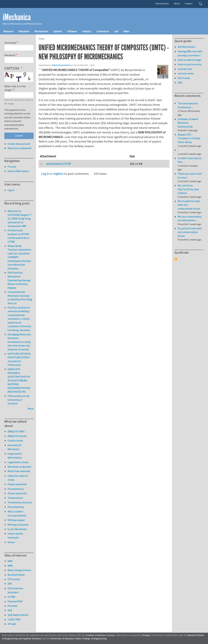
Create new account (19, 144)
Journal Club (185, 69)
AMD (10, 566)
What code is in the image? (15, 88)
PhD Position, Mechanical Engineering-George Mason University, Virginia (19, 280)
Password (10, 55)
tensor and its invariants (15, 536)
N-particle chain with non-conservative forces (190, 232)
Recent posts (162, 4)
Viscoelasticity (16, 507)
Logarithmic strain (18, 462)
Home (41, 39)
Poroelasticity (16, 489)
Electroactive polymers (15, 590)
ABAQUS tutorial (17, 436)
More (31, 409)
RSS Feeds (184, 78)
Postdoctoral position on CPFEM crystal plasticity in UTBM (18, 236)
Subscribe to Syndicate (176, 259)
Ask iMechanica (186, 47)
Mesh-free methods (19, 471)
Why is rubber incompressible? (17, 514)
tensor (11, 542)
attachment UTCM (58, 164)
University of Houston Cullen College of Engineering (78, 639)
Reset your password (19, 148)
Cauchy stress (15, 441)
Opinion (58, 31)
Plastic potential (17, 484)
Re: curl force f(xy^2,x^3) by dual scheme (188, 189)
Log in (45, 174)
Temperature (15, 498)
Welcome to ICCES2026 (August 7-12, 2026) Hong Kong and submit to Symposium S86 (20, 218)
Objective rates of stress (18, 478)
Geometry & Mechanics (14, 447)
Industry (87, 31)
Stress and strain (17, 493)
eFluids (12, 624)
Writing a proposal (18, 525)
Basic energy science (19, 570)
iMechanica (17, 17)
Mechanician (41, 31)
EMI (10, 584)
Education (24, 31)
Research (8, 31)
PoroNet (12, 606)
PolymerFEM (15, 601)
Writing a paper (16, 520)
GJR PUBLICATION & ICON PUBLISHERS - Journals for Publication (19, 359)
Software (72, 31)
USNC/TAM (14, 619)
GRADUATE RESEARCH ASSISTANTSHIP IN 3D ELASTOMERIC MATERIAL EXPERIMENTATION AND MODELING (19, 380)
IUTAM (11, 597)
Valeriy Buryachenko (61, 65)
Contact (189, 4)
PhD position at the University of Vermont (19, 400)
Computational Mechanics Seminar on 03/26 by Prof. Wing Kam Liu (20, 298)
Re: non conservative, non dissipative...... (190, 218)
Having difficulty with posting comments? (190, 53)
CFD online (14, 579)
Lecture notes (186, 73)
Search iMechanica (18, 171)
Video (126, 31)
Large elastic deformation (15, 456)
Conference (103, 31)
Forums (12, 167)
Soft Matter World (18, 615)
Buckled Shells (16, 575)
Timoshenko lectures (20, 502)
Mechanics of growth (19, 467)
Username (10, 43)
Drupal (146, 635)
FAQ (180, 83)
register (58, 174)
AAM (10, 561)
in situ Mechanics (17, 529)
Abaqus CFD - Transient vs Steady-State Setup (189, 138)
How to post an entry (190, 64)
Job (116, 31)
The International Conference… (188, 105)
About (177, 4)
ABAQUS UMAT (16, 431)
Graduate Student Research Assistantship (188, 123)
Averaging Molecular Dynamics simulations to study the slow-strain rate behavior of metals (19, 342)
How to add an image (189, 60)
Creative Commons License (100, 635)
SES (10, 610)
